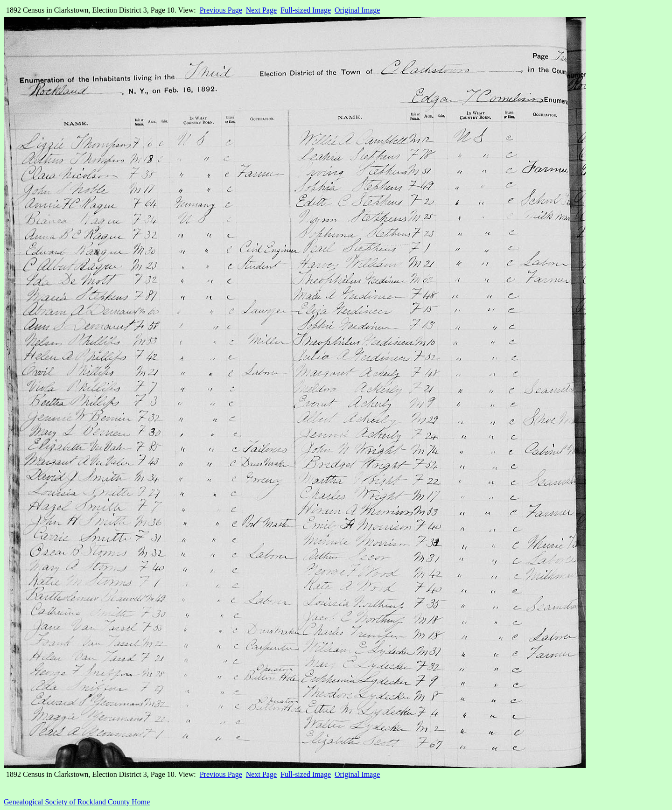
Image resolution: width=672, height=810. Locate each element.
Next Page (261, 10)
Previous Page (221, 10)
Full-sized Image (306, 10)
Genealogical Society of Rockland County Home (77, 802)
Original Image (357, 10)
